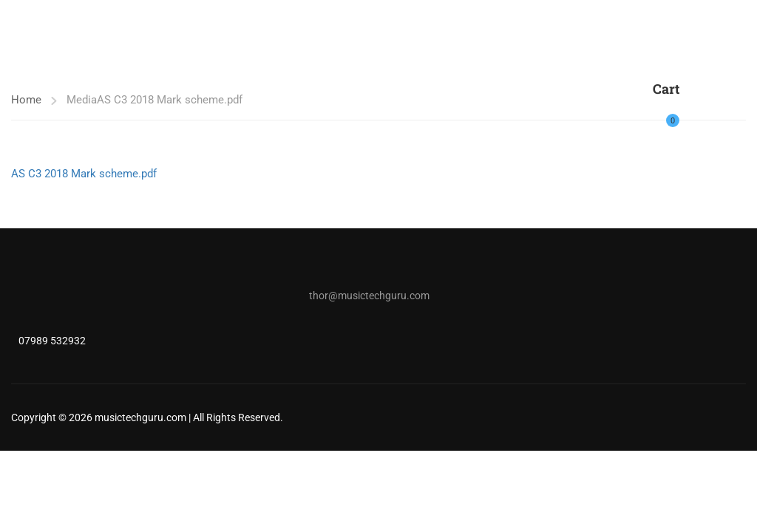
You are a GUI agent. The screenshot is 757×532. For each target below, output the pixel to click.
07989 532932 (52, 341)
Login (700, 112)
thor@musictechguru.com (369, 296)
